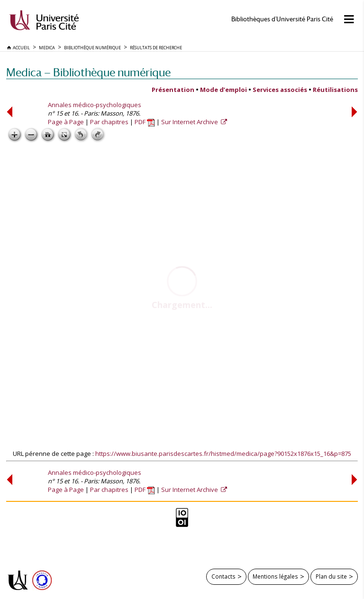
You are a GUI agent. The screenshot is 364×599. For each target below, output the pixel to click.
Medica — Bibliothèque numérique (88, 72)
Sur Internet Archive (190, 122)
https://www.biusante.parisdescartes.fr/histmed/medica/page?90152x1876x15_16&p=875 (223, 454)
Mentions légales (275, 576)
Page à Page (66, 122)
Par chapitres (109, 122)
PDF (145, 122)
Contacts (223, 576)
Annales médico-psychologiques (95, 105)
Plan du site (331, 576)
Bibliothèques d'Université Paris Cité (282, 19)
